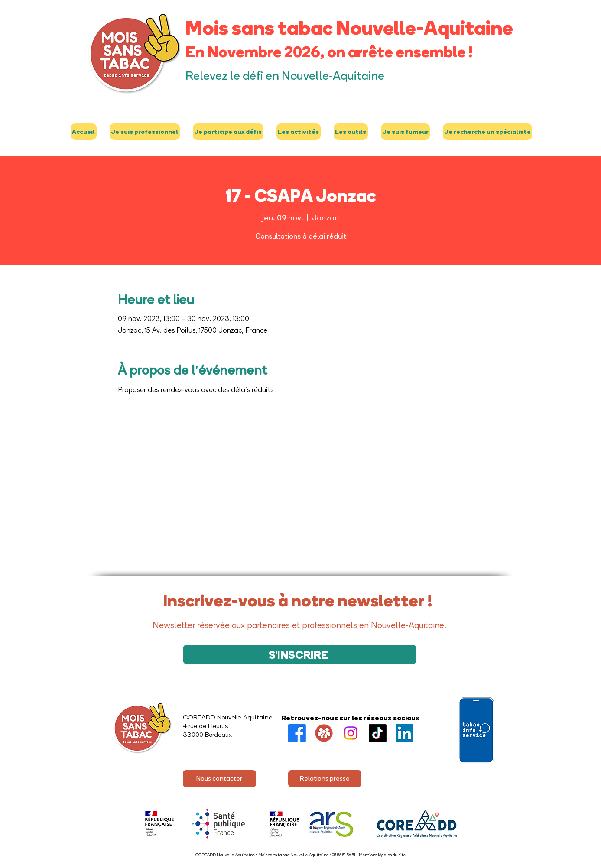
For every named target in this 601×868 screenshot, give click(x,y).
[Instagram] (351, 733)
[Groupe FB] (324, 733)
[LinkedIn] (404, 733)
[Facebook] (297, 733)
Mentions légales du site (382, 855)
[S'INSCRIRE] (300, 654)
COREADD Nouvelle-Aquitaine (225, 855)
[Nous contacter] (219, 779)
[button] (145, 132)
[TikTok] (378, 733)
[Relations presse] (325, 779)
